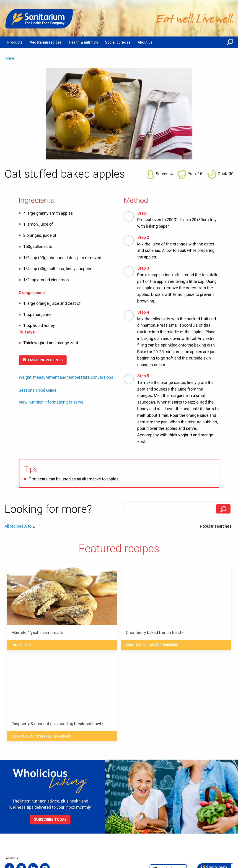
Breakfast (63, 736)
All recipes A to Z (20, 526)
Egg (28, 645)
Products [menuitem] (15, 42)
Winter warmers (164, 645)
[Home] (41, 18)
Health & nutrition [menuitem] (83, 42)
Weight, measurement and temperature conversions (66, 377)
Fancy (16, 645)
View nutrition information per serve (51, 402)
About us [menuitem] (145, 42)
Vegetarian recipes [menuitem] (46, 42)
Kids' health (136, 645)
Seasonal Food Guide (38, 390)
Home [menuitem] (9, 58)
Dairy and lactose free (31, 736)
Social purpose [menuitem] (118, 42)
